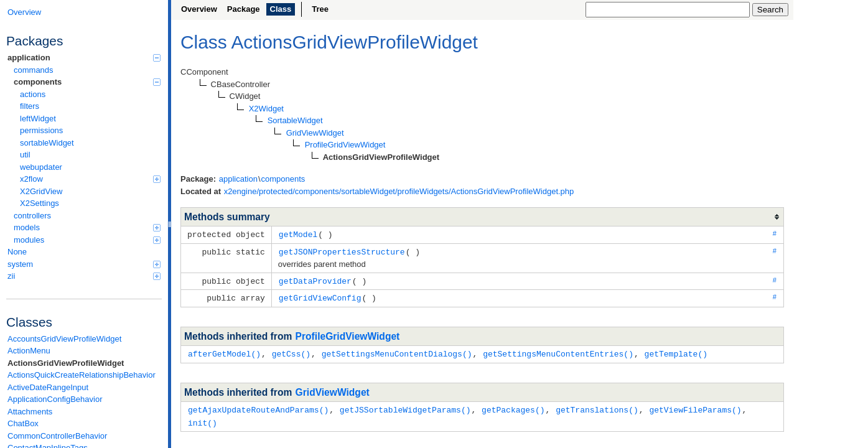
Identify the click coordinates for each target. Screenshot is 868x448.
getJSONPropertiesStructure (342, 251)
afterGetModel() (224, 351)
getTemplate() (675, 351)
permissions (41, 130)
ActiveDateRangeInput (48, 387)
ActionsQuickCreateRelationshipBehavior (82, 375)
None (17, 252)
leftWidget (38, 119)
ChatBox (23, 423)
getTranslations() (597, 406)
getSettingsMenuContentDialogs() (397, 351)
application (84, 58)
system (84, 264)
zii (84, 276)
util (25, 155)
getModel (298, 234)
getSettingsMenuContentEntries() (558, 351)
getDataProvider (315, 279)
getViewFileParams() (695, 406)
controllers (32, 216)
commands (34, 70)
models (87, 227)
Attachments (30, 412)
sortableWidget (47, 143)
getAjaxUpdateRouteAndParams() (258, 406)
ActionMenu (29, 351)
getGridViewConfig (320, 296)
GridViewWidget (333, 389)
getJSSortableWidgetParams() (405, 406)
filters (30, 106)
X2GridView (41, 191)
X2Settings (40, 203)
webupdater (41, 167)
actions (33, 94)
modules (87, 240)
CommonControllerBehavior (57, 436)
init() (203, 419)
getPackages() (513, 406)
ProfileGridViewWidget (348, 334)
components (87, 82)
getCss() (291, 351)
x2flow (90, 179)
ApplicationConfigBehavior (55, 399)
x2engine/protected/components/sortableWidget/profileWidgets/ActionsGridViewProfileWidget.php (399, 191)
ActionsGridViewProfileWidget (66, 363)
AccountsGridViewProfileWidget (64, 339)
